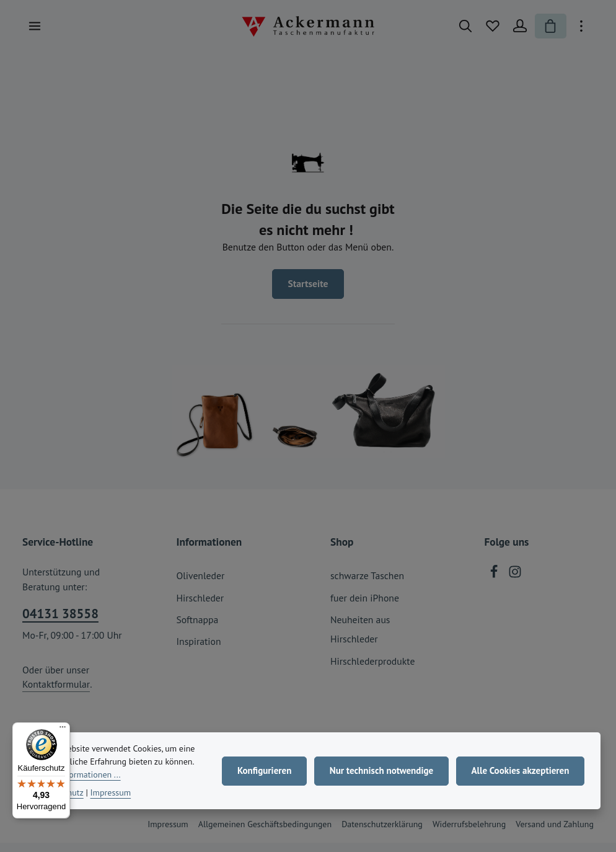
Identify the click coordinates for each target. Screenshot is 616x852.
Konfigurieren (260, 774)
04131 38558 (60, 623)
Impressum (168, 833)
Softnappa (198, 629)
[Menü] (35, 31)
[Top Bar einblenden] (581, 31)
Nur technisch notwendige (378, 774)
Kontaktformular (56, 693)
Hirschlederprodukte (372, 670)
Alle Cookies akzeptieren (519, 774)
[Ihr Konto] (516, 31)
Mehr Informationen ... (110, 778)
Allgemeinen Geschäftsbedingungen (265, 833)
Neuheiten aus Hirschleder (360, 638)
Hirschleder (200, 607)
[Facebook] (495, 584)
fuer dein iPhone (365, 607)
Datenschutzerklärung (382, 833)
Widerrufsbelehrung (469, 833)
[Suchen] (461, 31)
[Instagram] (515, 584)
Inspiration (199, 650)
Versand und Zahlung (555, 833)
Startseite (308, 293)
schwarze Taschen (367, 585)
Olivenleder (201, 585)
